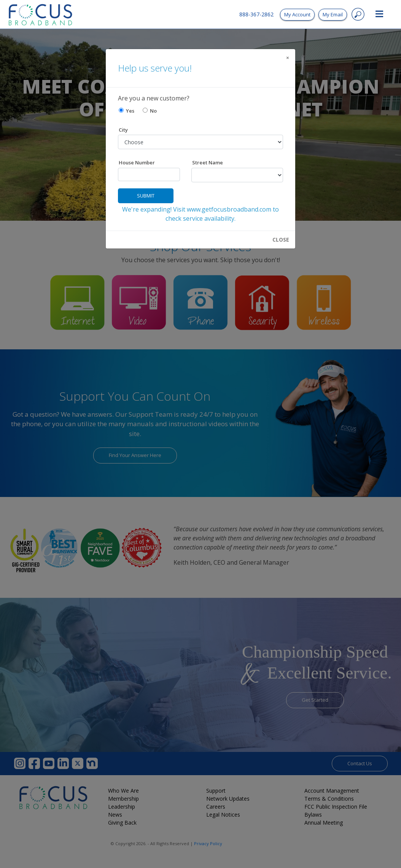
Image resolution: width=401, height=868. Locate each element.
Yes (127, 111)
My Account (297, 14)
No (150, 111)
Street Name (208, 162)
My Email (333, 14)
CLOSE (281, 240)
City (123, 130)
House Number (137, 162)
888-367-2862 (256, 14)
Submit (146, 196)
